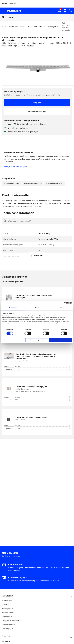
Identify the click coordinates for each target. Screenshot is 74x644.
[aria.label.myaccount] (59, 11)
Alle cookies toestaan (60, 340)
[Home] (3, 27)
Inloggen (37, 103)
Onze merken (7, 617)
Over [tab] (61, 308)
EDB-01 (43, 428)
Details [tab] (37, 308)
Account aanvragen (37, 111)
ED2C (43, 369)
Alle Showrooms (8, 613)
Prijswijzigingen (8, 629)
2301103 (43, 367)
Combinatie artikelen (55, 184)
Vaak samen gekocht (12, 282)
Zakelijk (5, 4)
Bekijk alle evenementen (11, 621)
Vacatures (6, 641)
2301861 (43, 425)
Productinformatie (11, 184)
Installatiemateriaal (16, 27)
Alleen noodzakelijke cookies (37, 340)
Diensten (5, 605)
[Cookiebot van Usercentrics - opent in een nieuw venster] (62, 303)
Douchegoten (52, 27)
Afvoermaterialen (35, 27)
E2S (43, 400)
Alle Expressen (8, 609)
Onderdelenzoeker (9, 625)
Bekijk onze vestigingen (16, 166)
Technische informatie (33, 184)
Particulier (12, 4)
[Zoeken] (40, 17)
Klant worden (7, 601)
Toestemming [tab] (13, 308)
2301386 (43, 397)
